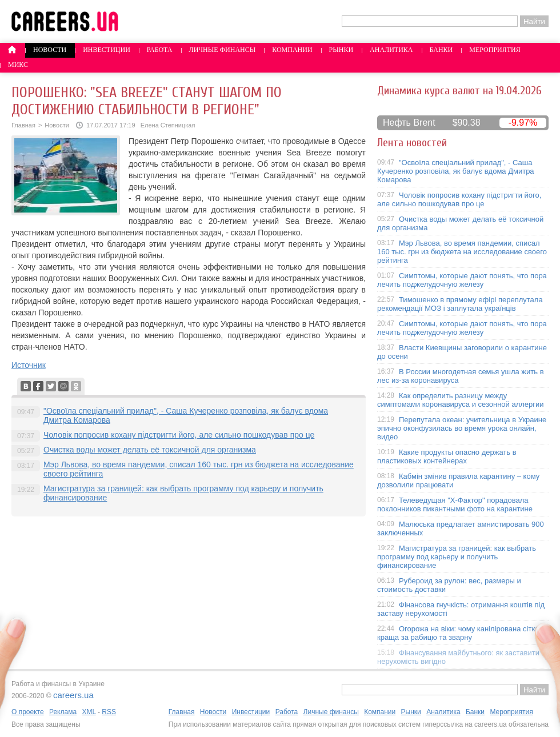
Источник (29, 365)
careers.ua (73, 695)
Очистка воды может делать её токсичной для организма (150, 450)
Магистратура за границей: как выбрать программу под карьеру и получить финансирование (457, 557)
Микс (18, 65)
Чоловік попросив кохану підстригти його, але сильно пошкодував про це (179, 435)
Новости (50, 50)
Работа (160, 50)
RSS (109, 712)
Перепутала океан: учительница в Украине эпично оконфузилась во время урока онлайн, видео (462, 428)
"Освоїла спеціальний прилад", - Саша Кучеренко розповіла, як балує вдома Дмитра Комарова (456, 171)
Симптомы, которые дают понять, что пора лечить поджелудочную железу (462, 280)
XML (89, 712)
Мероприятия (495, 50)
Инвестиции (107, 50)
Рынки (341, 50)
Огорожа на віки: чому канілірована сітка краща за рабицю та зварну (458, 633)
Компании (292, 50)
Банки (441, 50)
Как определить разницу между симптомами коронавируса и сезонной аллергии (461, 400)
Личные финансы (223, 50)
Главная (23, 125)
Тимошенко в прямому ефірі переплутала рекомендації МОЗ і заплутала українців (460, 304)
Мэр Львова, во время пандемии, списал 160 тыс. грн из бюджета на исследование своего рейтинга (462, 252)
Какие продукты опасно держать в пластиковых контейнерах (447, 456)
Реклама (63, 712)
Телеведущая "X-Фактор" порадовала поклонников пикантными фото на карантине (455, 504)
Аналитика (391, 50)
